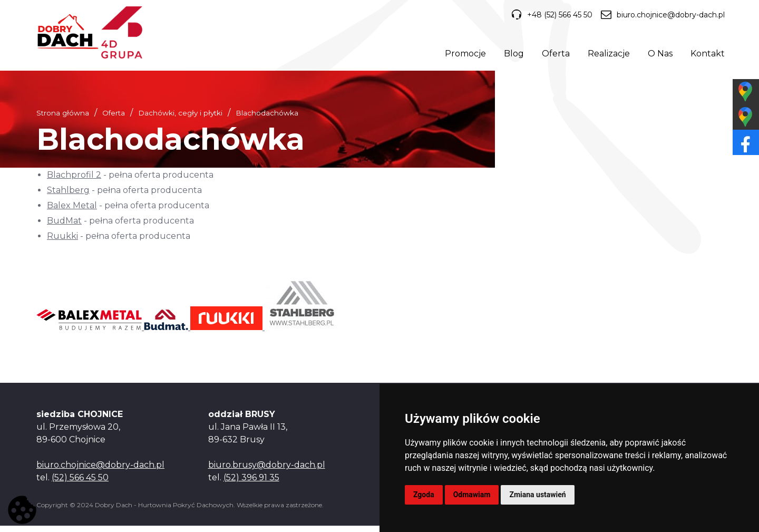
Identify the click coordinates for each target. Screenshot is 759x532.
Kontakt (706, 55)
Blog (512, 55)
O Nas (658, 55)
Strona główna (63, 119)
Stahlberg (68, 196)
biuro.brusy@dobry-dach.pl (267, 471)
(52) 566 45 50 (80, 484)
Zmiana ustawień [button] (537, 495)
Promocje (463, 55)
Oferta (554, 55)
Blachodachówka (267, 119)
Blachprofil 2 (74, 181)
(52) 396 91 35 (251, 484)
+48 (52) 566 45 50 (548, 17)
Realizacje (607, 55)
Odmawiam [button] (472, 495)
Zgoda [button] (424, 495)
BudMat (64, 227)
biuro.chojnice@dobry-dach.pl (661, 17)
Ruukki (62, 242)
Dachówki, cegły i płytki (180, 119)
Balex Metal (72, 212)
